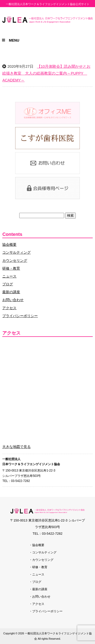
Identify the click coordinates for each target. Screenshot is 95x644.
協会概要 (9, 245)
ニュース (9, 276)
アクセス (9, 308)
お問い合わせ (13, 300)
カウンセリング (15, 260)
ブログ (8, 284)
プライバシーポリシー (20, 316)
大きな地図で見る (16, 447)
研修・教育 (11, 268)
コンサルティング (16, 252)
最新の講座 (11, 292)
